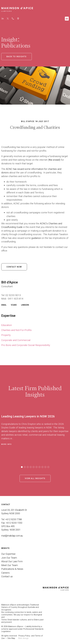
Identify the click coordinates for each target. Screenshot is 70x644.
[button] (67, 19)
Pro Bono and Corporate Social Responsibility (26, 345)
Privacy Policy (24, 636)
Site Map (11, 638)
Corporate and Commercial (16, 340)
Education (7, 325)
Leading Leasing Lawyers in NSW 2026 (28, 416)
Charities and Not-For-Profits (16, 330)
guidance (36, 238)
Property (6, 335)
